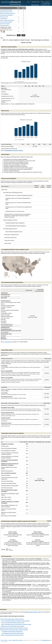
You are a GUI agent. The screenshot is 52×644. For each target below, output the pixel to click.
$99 (19, 35)
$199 (23, 35)
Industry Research (35, 5)
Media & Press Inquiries (18, 640)
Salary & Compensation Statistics (7, 20)
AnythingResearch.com (46, 640)
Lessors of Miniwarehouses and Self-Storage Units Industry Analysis (16, 624)
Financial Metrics (4, 19)
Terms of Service (4, 640)
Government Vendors (5, 25)
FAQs (42, 2)
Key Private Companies (5, 24)
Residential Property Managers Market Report (12, 631)
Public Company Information (6, 22)
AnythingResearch (9, 342)
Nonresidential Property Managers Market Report (13, 633)
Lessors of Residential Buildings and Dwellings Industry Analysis (15, 621)
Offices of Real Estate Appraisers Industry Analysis (12, 635)
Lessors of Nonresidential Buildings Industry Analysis (13, 623)
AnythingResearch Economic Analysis (14, 150)
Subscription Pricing (35, 2)
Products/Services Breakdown (7, 15)
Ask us (40, 612)
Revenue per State (4, 17)
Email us (47, 2)
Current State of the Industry (6, 10)
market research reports (32, 612)
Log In (28, 2)
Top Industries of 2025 (45, 5)
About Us (11, 640)
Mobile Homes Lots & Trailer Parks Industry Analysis (12, 626)
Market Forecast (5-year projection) (8, 14)
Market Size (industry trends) (6, 12)
